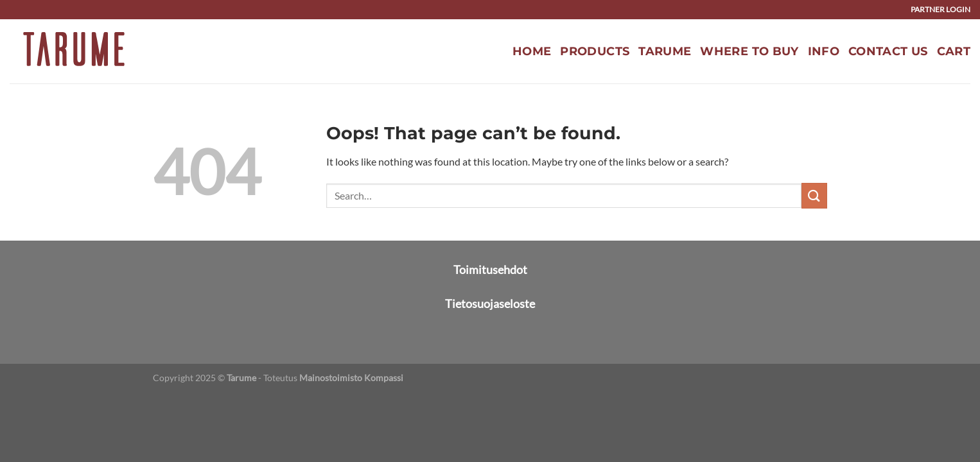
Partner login (941, 9)
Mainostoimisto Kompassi (351, 378)
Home (532, 51)
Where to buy (749, 51)
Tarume (665, 51)
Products (595, 51)
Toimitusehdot (490, 269)
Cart (954, 51)
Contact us (888, 51)
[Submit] (814, 195)
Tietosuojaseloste (490, 304)
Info (824, 51)
